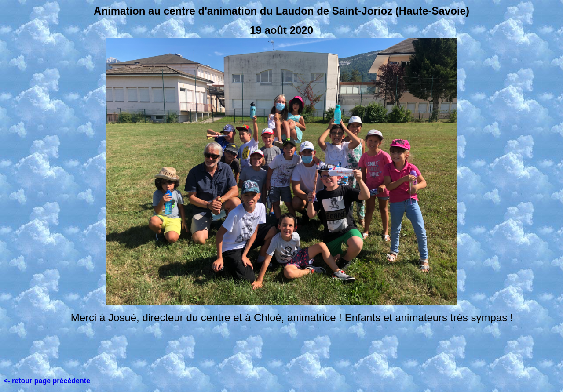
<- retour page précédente (47, 381)
